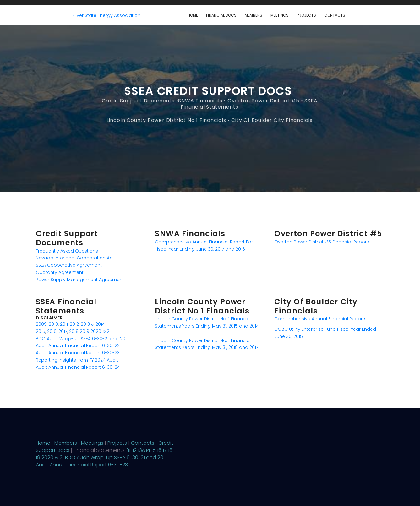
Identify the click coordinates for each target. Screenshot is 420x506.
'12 (134, 450)
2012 (74, 324)
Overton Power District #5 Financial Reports (322, 242)
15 (154, 450)
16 (159, 450)
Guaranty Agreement (60, 272)
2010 (53, 324)
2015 (41, 331)
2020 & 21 (101, 331)
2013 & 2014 (93, 324)
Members (254, 15)
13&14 (144, 450)
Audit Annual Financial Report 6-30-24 (78, 367)
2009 (41, 324)
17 (165, 450)
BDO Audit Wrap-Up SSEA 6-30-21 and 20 (81, 339)
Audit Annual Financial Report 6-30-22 (78, 345)
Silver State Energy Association (106, 15)
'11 (129, 450)
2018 (74, 331)
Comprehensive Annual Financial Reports (320, 319)
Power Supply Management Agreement (80, 280)
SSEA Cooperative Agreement (69, 265)
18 (170, 450)
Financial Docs (221, 15)
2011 (64, 324)
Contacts (335, 15)
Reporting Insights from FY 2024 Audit (77, 360)
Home (193, 15)
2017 (63, 331)
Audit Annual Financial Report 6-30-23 (78, 353)
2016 (52, 331)
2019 (85, 331)
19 (38, 457)
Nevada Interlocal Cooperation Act (75, 258)
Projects (306, 15)
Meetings (280, 15)
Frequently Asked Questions (67, 251)
